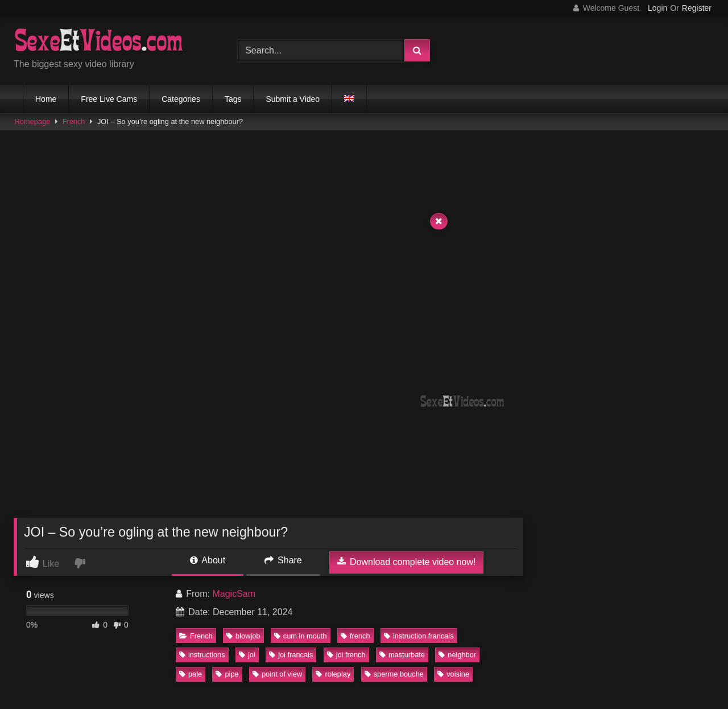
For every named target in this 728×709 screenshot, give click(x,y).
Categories (181, 99)
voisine (453, 674)
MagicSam (234, 594)
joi (247, 655)
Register (697, 8)
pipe (227, 674)
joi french (346, 655)
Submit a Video (293, 99)
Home (46, 99)
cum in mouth (301, 636)
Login (657, 8)
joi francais (291, 655)
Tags (233, 99)
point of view (277, 674)
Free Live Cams (109, 99)
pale (191, 674)
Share (283, 560)
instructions (202, 655)
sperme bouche (394, 674)
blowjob (243, 636)
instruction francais (419, 636)
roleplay (333, 674)
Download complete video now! (407, 562)
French (74, 121)
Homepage (33, 121)
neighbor (457, 655)
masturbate (402, 655)
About (208, 560)
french (355, 636)
